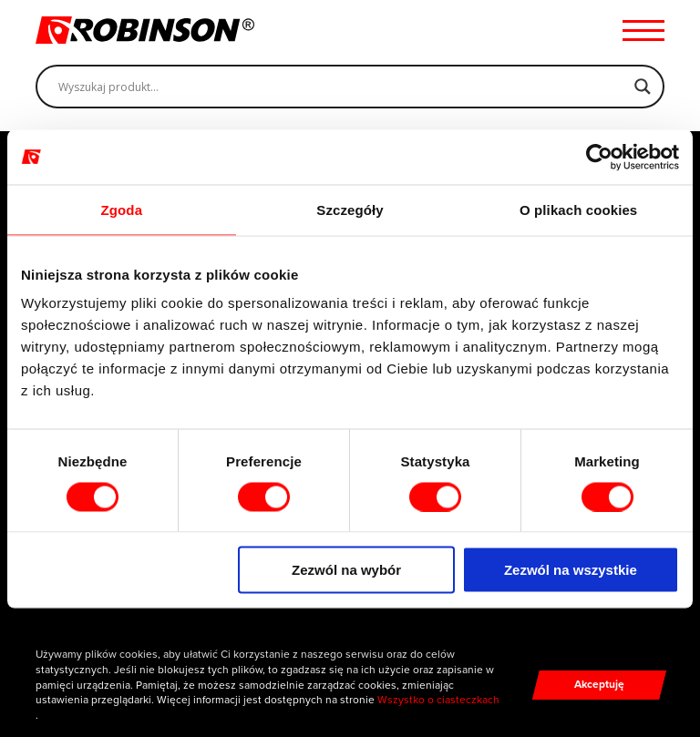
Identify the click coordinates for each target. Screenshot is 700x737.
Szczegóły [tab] (350, 209)
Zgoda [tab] (122, 209)
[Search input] (342, 87)
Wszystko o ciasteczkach (438, 700)
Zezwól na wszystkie (571, 570)
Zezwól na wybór (346, 570)
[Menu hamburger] (643, 30)
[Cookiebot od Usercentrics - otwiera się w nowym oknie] (599, 157)
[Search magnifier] (643, 87)
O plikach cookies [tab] (578, 209)
